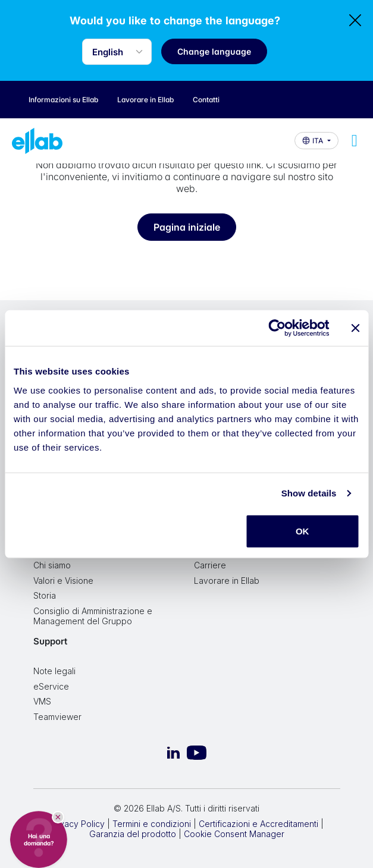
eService (51, 686)
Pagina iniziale (187, 227)
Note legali (54, 671)
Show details (309, 493)
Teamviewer (57, 717)
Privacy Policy (77, 824)
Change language (214, 51)
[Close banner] (355, 328)
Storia (45, 595)
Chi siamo (52, 565)
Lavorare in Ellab (227, 581)
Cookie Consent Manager (234, 834)
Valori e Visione (63, 581)
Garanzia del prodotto (133, 834)
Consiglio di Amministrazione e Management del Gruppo (93, 616)
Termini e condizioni (152, 824)
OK (303, 531)
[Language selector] (117, 52)
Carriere (210, 565)
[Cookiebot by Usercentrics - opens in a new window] (277, 328)
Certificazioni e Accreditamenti (258, 824)
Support (50, 641)
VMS (42, 701)
